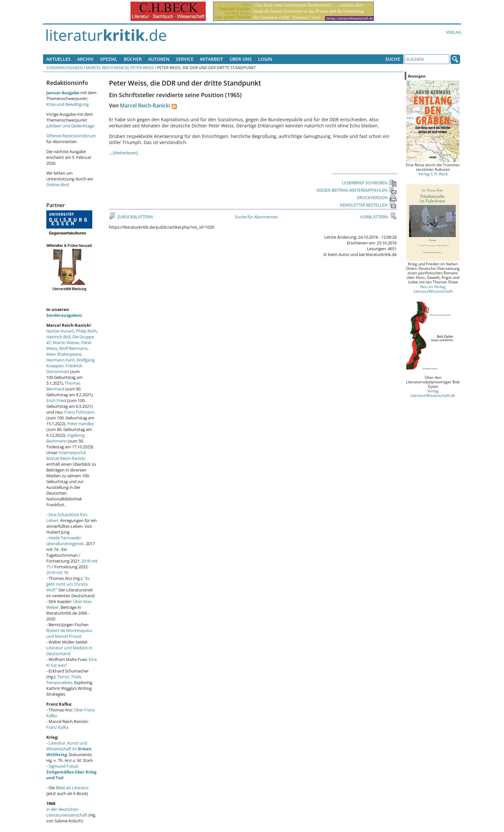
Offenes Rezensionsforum (71, 136)
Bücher (133, 59)
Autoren (159, 59)
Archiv (85, 59)
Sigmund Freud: (71, 772)
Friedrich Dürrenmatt (64, 369)
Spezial (109, 59)
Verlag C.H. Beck (433, 174)
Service (185, 59)
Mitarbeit (212, 59)
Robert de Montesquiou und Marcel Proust (69, 633)
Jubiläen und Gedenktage (70, 126)
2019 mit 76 (57, 572)
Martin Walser (66, 343)
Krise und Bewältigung (67, 104)
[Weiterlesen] (125, 153)
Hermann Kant (60, 360)
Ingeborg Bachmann (65, 438)
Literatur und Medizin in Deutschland (69, 651)
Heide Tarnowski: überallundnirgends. (66, 541)
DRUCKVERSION (377, 197)
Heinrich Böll (58, 337)
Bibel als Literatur (72, 788)
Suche (393, 59)
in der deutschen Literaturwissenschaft (67, 812)
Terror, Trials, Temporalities (64, 680)
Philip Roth (86, 331)
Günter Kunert (60, 331)
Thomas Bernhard (63, 386)
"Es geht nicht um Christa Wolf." (68, 584)
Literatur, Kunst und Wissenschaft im (69, 749)
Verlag (453, 32)
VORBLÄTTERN (375, 217)
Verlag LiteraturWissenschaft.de (433, 393)
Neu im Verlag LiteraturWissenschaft (433, 289)
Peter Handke (80, 424)
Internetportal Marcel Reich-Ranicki (66, 455)
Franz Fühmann (79, 412)
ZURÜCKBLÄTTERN (135, 217)
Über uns (241, 59)
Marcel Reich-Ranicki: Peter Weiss (120, 68)
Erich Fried (56, 400)
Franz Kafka (57, 727)
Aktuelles (59, 59)
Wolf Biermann (73, 348)
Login (265, 59)
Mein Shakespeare (64, 354)
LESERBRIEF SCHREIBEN (369, 183)
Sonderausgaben (64, 68)
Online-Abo (57, 185)
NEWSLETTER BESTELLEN (368, 205)
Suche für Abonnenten (256, 217)
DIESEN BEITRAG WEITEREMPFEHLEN (357, 190)
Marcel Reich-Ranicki (145, 105)
